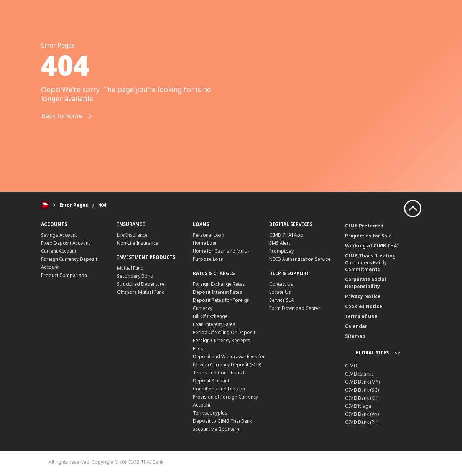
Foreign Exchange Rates (219, 284)
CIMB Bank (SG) (362, 390)
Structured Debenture (141, 284)
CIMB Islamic (359, 374)
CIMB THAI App (286, 235)
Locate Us (280, 292)
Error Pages (74, 205)
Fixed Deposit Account (66, 243)
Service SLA (282, 300)
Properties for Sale (368, 236)
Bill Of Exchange (210, 316)
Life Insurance (132, 235)
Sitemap (355, 336)
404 (102, 205)
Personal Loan (209, 235)
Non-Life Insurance (138, 243)
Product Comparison (64, 275)
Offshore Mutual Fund (141, 292)
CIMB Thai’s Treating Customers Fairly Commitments (370, 263)
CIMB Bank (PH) (362, 422)
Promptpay (281, 251)
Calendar (356, 326)
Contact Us (281, 284)
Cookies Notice (364, 306)
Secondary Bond (135, 276)
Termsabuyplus (210, 413)
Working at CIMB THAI (372, 246)
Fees (198, 348)
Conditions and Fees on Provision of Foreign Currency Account (225, 397)
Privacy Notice (363, 296)
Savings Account (59, 235)
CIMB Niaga (358, 406)
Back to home (69, 116)
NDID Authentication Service (300, 259)
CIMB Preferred (364, 226)
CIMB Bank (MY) (362, 382)
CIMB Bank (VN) (362, 414)
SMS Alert (280, 243)
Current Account (59, 251)
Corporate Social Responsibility (366, 283)
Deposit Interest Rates (218, 292)
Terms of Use (361, 316)
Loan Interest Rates (214, 324)
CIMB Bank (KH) (362, 398)
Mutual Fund (130, 268)
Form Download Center (295, 308)
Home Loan (205, 243)
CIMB (351, 366)
